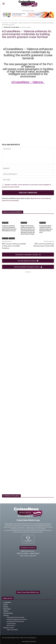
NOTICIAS (5, 23)
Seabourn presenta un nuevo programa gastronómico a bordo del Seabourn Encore (9, 228)
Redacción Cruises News (12, 27)
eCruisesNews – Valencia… (28, 82)
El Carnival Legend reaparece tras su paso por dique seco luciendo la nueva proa (46, 229)
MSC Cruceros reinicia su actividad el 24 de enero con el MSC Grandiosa (14, 246)
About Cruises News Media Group (28, 592)
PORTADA (12, 238)
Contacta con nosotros (28, 548)
